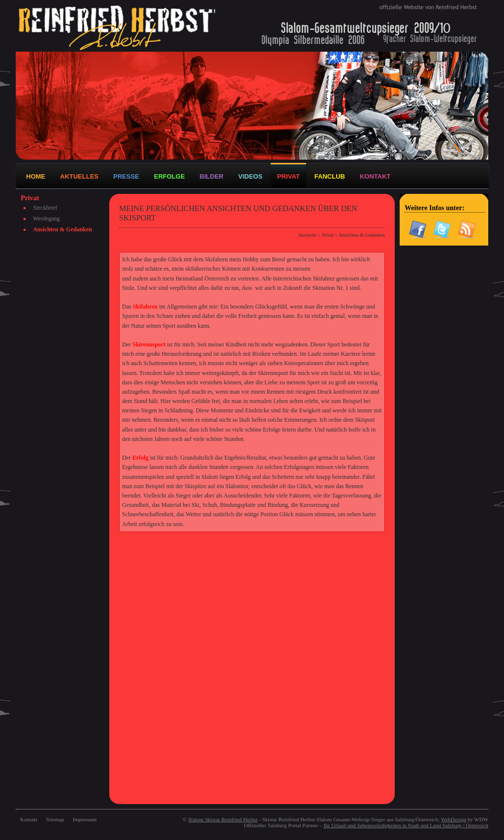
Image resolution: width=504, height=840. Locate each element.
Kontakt (29, 819)
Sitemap (55, 819)
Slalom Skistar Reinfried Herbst (223, 819)
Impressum (85, 819)
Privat (328, 235)
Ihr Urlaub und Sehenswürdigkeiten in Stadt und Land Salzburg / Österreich (406, 825)
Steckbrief (45, 208)
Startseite (308, 235)
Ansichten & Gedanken (63, 229)
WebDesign (454, 819)
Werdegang (46, 218)
